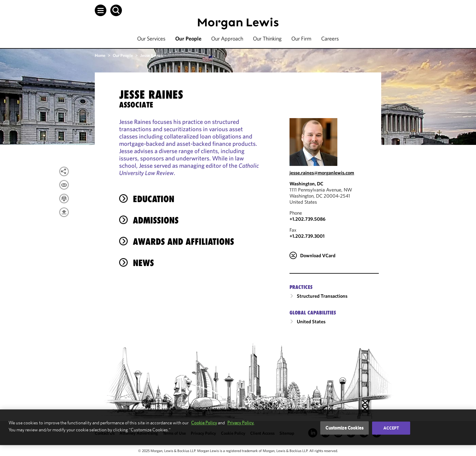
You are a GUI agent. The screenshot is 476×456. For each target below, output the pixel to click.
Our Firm (301, 39)
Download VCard (318, 255)
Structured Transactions (322, 296)
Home (100, 55)
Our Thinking (267, 39)
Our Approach (227, 39)
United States (311, 321)
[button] (101, 10)
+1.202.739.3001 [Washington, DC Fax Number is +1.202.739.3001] (307, 236)
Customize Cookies (345, 428)
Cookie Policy (204, 423)
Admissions (156, 220)
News (143, 263)
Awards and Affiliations (183, 242)
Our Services (151, 39)
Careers (330, 39)
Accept (391, 428)
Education (154, 199)
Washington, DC (306, 184)
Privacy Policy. (241, 423)
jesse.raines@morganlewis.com (322, 173)
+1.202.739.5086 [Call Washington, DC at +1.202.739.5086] (307, 219)
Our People (188, 39)
